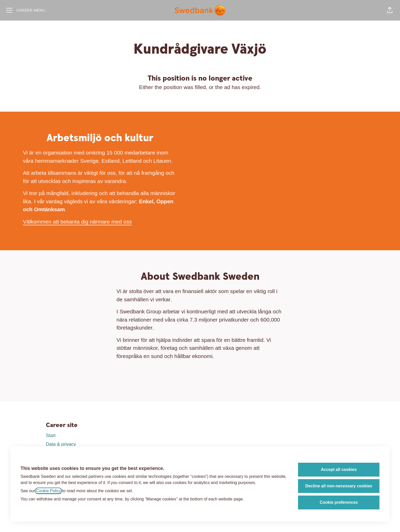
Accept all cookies (339, 470)
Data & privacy (61, 444)
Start (51, 436)
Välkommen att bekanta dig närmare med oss (77, 222)
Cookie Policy (48, 491)
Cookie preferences (339, 502)
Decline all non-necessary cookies (339, 486)
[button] (390, 10)
